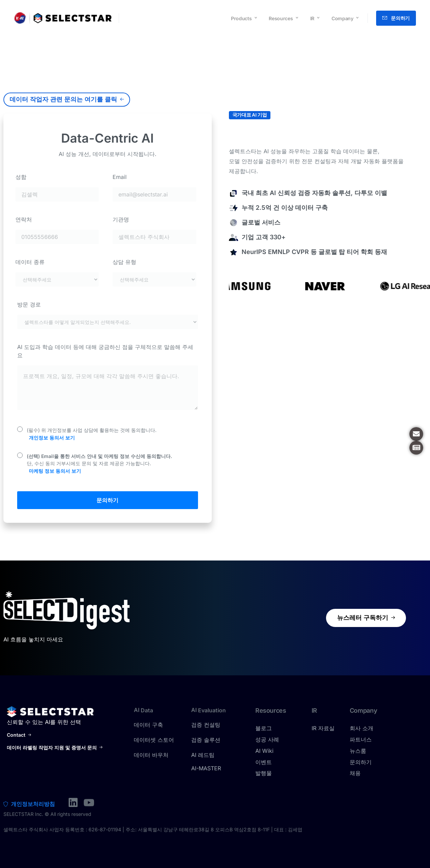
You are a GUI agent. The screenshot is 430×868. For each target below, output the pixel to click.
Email (120, 177)
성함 (21, 177)
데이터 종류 (30, 262)
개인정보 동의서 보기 (52, 438)
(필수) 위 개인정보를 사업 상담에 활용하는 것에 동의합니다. (92, 434)
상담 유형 (124, 262)
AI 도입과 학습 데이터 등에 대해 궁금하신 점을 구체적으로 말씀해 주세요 (105, 351)
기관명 (121, 219)
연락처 (24, 219)
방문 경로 (29, 304)
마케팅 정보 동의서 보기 (55, 471)
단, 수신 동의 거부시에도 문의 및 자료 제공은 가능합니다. (99, 464)
